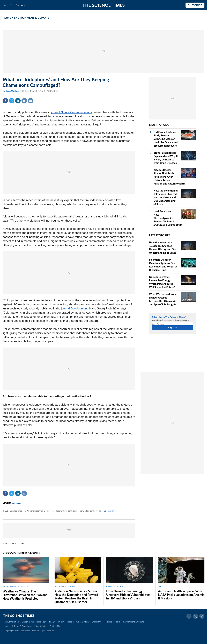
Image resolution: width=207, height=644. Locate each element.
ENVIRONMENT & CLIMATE (32, 18)
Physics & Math (82, 622)
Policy (61, 622)
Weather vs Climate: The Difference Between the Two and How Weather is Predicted (25, 595)
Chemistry (96, 622)
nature (16, 503)
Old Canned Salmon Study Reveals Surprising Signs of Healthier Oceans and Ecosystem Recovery (166, 139)
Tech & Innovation (11, 622)
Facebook (5, 101)
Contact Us (55, 626)
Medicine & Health (112, 622)
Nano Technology (39, 622)
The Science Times (104, 5)
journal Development (74, 309)
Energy (52, 622)
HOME (7, 18)
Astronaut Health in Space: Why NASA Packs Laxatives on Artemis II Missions (181, 595)
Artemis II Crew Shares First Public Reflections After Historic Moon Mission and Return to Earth (169, 177)
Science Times (110, 511)
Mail (31, 101)
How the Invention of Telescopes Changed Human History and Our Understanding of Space (166, 197)
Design (25, 622)
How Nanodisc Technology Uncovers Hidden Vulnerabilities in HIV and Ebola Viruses (128, 595)
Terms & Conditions (23, 626)
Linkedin (18, 101)
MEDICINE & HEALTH (65, 586)
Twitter (12, 101)
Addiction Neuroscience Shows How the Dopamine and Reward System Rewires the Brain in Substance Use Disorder (76, 596)
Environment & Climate (134, 622)
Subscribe (195, 5)
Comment (24, 101)
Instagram (202, 616)
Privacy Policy (41, 626)
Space (69, 622)
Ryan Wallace (13, 91)
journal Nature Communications (71, 112)
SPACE (161, 586)
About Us (7, 626)
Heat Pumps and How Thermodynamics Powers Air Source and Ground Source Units (168, 218)
